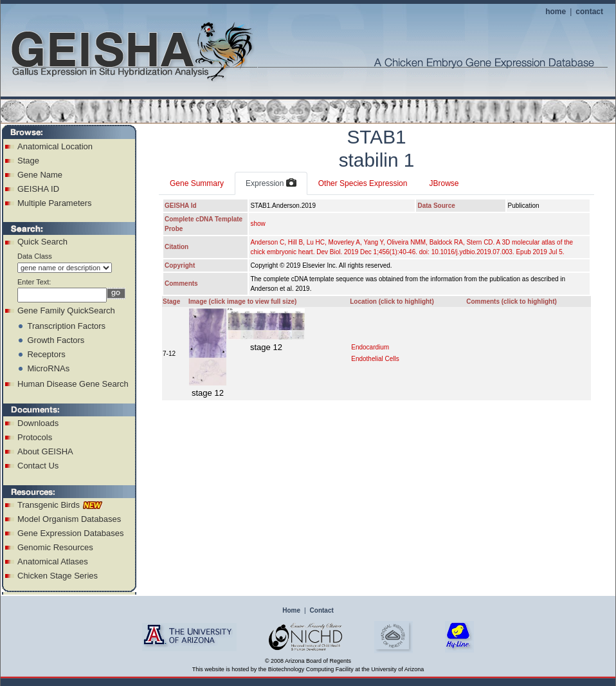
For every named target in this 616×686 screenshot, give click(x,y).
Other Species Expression (363, 183)
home (556, 12)
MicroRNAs (48, 368)
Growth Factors (56, 340)
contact (589, 12)
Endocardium (370, 347)
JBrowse (444, 183)
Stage (28, 161)
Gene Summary (197, 183)
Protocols (35, 437)
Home (291, 610)
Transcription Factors (66, 326)
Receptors (46, 354)
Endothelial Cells (375, 359)
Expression (271, 183)
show (258, 224)
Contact (322, 610)
